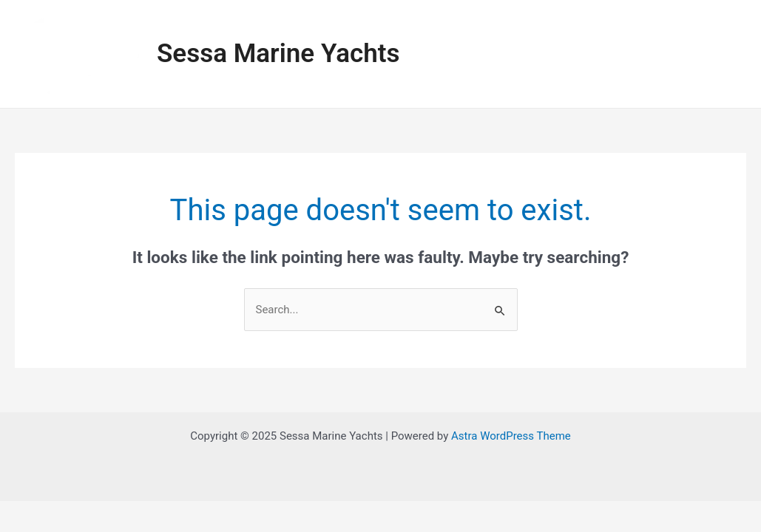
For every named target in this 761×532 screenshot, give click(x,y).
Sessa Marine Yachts (278, 54)
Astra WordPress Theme (511, 436)
